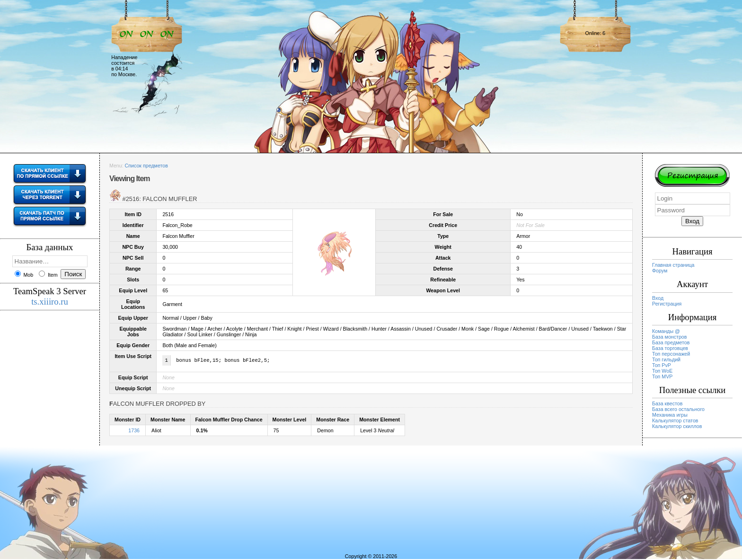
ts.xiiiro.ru (50, 302)
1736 (134, 431)
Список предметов (146, 166)
